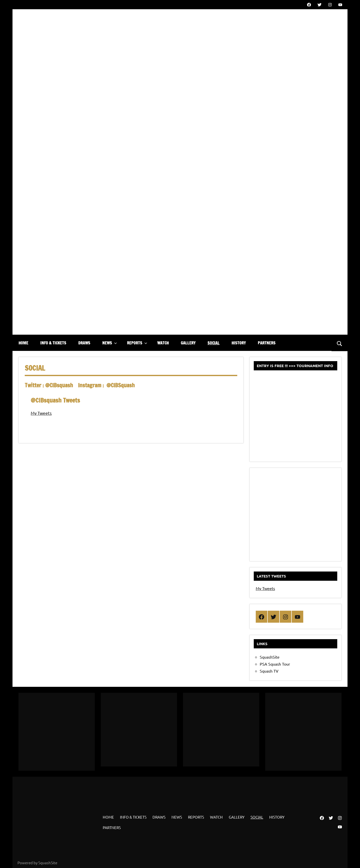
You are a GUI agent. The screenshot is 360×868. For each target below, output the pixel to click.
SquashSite (270, 657)
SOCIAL (213, 343)
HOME (23, 343)
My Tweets (41, 413)
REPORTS (137, 343)
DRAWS (84, 343)
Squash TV (269, 671)
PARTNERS (267, 343)
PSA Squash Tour (275, 664)
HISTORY (239, 343)
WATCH (163, 343)
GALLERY (188, 343)
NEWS (110, 343)
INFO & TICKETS (53, 343)
